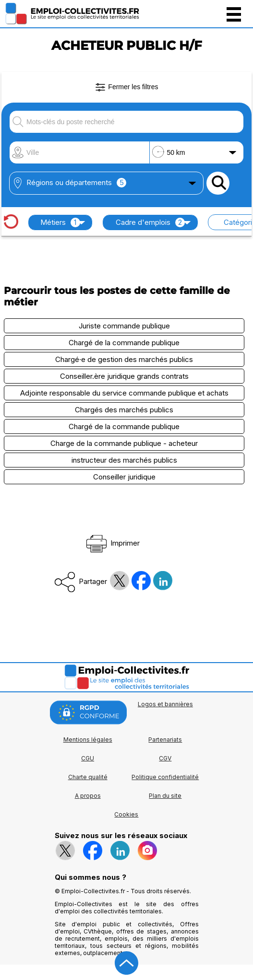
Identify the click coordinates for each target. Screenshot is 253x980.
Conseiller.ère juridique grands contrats (124, 376)
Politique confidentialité (165, 777)
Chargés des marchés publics (124, 410)
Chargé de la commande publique (124, 343)
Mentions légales (88, 740)
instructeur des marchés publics (124, 460)
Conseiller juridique (124, 477)
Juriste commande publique (124, 326)
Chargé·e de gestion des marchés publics (124, 359)
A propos (88, 796)
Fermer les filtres (126, 87)
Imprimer (112, 543)
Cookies (126, 814)
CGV (165, 758)
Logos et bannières (165, 704)
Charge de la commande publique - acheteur (124, 443)
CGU (88, 758)
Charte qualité (88, 777)
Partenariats (165, 740)
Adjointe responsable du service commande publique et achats (124, 393)
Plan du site (165, 796)
